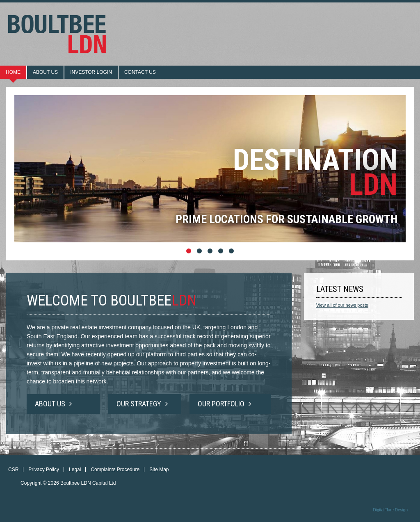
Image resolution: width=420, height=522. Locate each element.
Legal (75, 470)
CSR (13, 470)
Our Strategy (142, 404)
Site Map (159, 470)
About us (45, 72)
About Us (53, 404)
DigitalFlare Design (390, 510)
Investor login (91, 72)
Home (13, 72)
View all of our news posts (342, 305)
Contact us (140, 72)
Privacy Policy (44, 470)
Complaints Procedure (115, 470)
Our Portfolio (224, 404)
